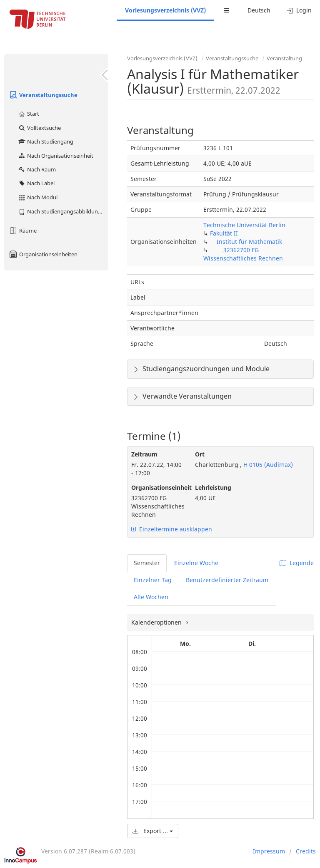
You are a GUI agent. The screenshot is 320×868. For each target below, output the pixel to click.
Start (29, 114)
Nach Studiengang (46, 141)
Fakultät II (224, 233)
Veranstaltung (284, 58)
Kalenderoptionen (157, 622)
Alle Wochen (151, 597)
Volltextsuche (39, 128)
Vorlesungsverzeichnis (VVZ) (165, 10)
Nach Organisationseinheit (56, 156)
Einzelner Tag (153, 580)
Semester (147, 563)
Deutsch (259, 10)
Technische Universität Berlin (244, 225)
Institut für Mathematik (249, 242)
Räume (22, 231)
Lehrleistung (213, 487)
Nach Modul (38, 197)
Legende (297, 563)
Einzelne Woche (196, 563)
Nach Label (36, 183)
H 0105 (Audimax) (267, 465)
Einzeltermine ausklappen (172, 529)
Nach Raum (37, 169)
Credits (306, 851)
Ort (200, 454)
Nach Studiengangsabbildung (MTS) (63, 211)
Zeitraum (144, 454)
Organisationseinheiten (43, 254)
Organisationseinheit (157, 487)
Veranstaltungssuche (43, 95)
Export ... (153, 831)
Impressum (269, 851)
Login (299, 10)
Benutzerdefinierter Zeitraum (227, 580)
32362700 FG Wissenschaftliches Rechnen (243, 254)
